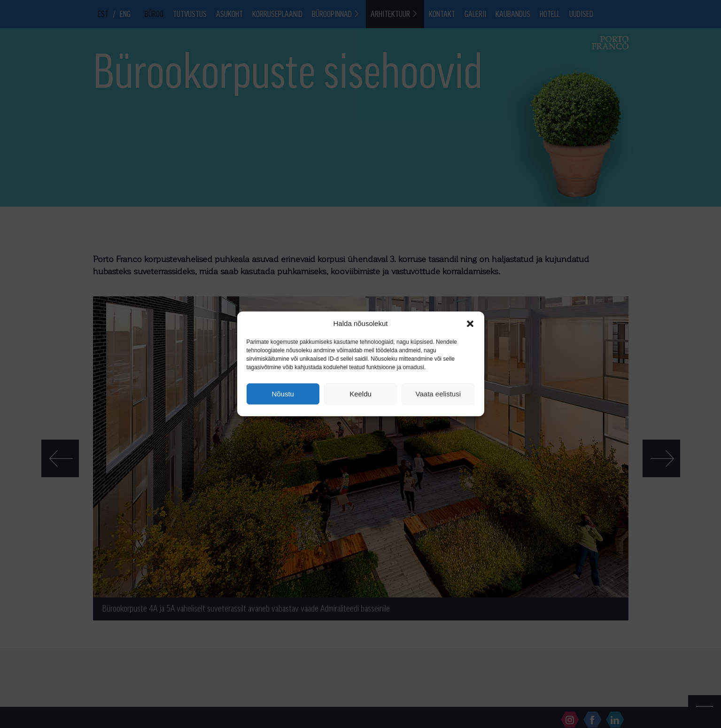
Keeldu (360, 394)
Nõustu (283, 394)
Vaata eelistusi (438, 394)
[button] (470, 324)
